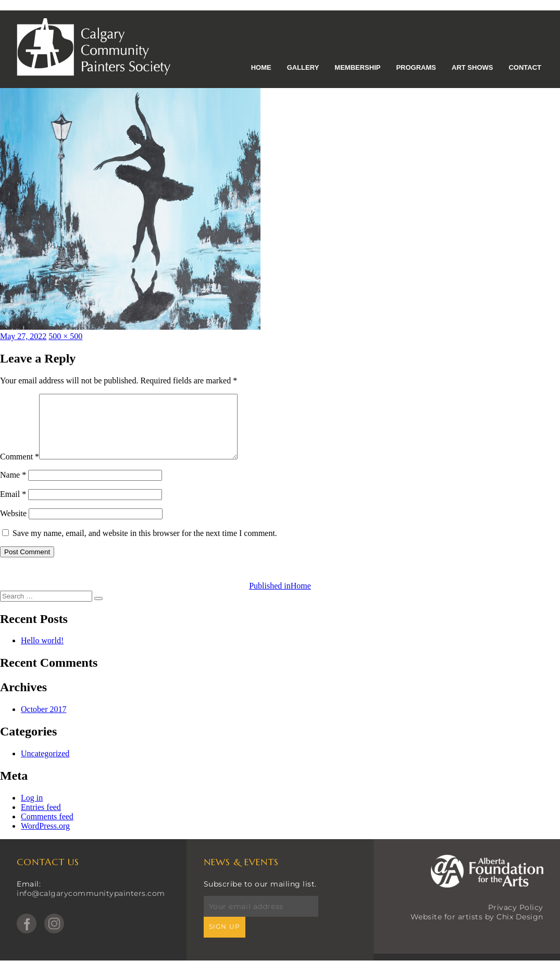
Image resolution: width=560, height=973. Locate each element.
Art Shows (472, 67)
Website (13, 526)
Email (13, 507)
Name (13, 487)
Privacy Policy (516, 920)
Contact (525, 67)
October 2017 (44, 722)
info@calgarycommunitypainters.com (91, 906)
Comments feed (47, 829)
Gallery (303, 67)
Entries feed (41, 820)
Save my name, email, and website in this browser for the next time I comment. (145, 546)
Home (261, 67)
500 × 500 (65, 336)
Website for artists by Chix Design (477, 929)
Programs (416, 67)
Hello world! (42, 653)
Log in (32, 810)
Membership (357, 67)
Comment (20, 469)
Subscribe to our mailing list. (260, 896)
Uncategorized (45, 766)
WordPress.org (45, 838)
